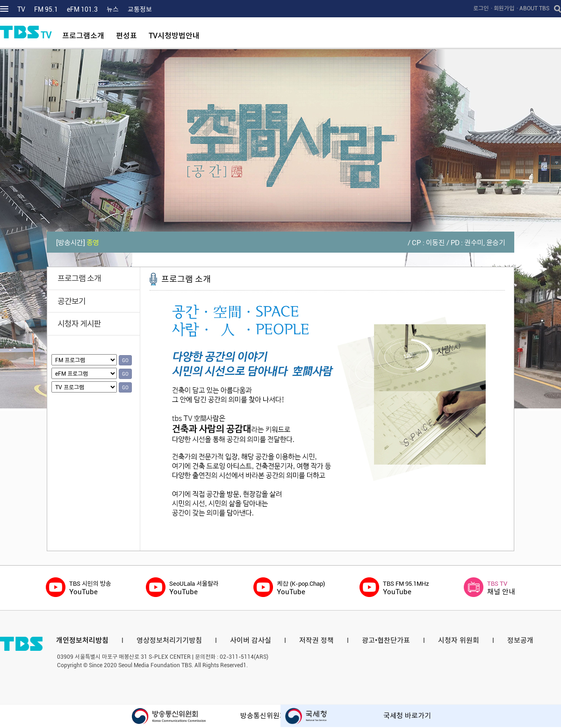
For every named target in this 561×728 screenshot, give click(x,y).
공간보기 (72, 301)
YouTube (90, 588)
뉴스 (113, 9)
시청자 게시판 (79, 324)
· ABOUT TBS (533, 8)
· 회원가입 (503, 8)
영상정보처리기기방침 (169, 641)
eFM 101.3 (82, 9)
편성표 (126, 36)
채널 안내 (501, 588)
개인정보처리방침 (82, 641)
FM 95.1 (46, 9)
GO (125, 360)
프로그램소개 (83, 36)
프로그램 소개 (79, 278)
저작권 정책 (316, 641)
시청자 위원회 (459, 641)
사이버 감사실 (251, 641)
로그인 (481, 8)
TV (21, 9)
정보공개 (520, 641)
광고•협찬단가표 (386, 641)
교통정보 (140, 9)
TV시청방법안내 (174, 36)
